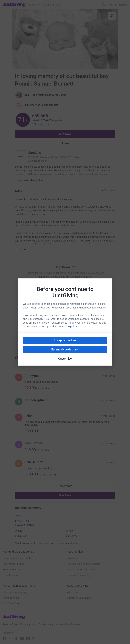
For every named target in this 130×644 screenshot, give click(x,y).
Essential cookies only (65, 349)
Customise (65, 359)
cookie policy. (70, 326)
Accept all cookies (65, 340)
